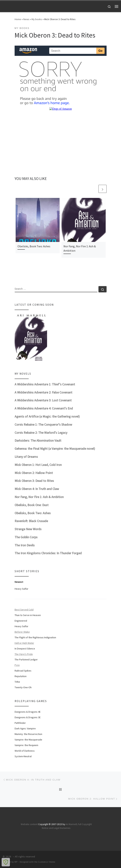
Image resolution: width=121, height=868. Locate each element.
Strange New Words (28, 529)
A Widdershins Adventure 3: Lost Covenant (43, 400)
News (26, 19)
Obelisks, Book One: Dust (32, 505)
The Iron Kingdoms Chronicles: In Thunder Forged (48, 553)
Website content (29, 824)
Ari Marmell (71, 824)
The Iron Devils (25, 545)
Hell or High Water (24, 643)
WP (16, 862)
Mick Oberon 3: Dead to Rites (34, 481)
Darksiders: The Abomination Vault (38, 440)
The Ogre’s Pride (24, 654)
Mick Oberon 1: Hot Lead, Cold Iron (38, 465)
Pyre (17, 665)
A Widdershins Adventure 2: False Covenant (43, 392)
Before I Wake (22, 632)
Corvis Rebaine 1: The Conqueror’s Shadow (43, 424)
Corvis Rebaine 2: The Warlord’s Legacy (41, 433)
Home (18, 19)
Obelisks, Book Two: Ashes (34, 246)
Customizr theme (47, 862)
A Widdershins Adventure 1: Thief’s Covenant (45, 384)
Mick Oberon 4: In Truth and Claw (37, 489)
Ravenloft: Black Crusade (31, 521)
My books (37, 19)
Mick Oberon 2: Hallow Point (34, 473)
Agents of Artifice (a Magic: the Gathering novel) (47, 416)
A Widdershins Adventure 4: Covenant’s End (44, 408)
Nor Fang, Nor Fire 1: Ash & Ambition (39, 497)
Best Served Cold (24, 610)
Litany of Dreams (26, 457)
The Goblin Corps (26, 537)
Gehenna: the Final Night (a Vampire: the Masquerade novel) (55, 449)
